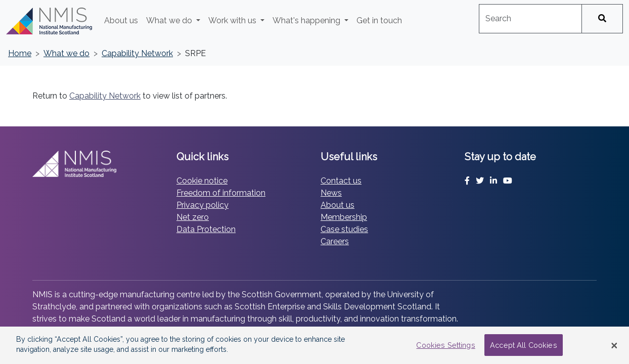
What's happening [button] (307, 20)
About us (121, 20)
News (331, 193)
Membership (344, 217)
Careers (335, 241)
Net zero (193, 217)
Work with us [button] (233, 20)
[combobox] (530, 19)
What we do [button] (170, 20)
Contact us (341, 181)
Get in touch (379, 20)
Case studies (344, 229)
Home (20, 53)
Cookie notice (202, 181)
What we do (66, 53)
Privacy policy (203, 205)
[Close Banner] (614, 345)
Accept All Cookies (524, 345)
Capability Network (137, 53)
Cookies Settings (445, 345)
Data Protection (206, 229)
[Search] (602, 19)
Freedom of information (221, 193)
